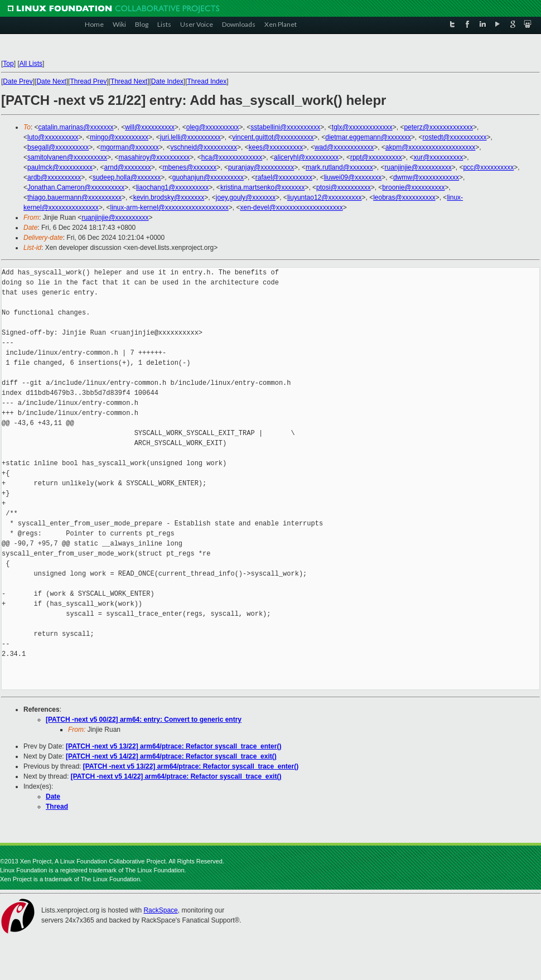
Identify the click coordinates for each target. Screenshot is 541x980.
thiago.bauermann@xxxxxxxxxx (74, 197)
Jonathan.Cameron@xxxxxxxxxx (76, 187)
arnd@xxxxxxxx (128, 167)
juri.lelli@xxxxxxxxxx (190, 137)
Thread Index (207, 81)
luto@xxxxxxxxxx (53, 137)
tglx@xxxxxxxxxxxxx (362, 127)
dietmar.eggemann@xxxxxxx (368, 137)
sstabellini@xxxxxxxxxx (285, 127)
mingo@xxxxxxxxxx (119, 137)
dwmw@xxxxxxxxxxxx (426, 177)
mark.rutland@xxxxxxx (339, 167)
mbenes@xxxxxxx (189, 167)
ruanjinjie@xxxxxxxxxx (418, 167)
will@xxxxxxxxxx (150, 127)
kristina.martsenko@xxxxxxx (263, 187)
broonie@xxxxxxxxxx (413, 187)
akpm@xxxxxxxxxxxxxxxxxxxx (431, 147)
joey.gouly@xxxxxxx (246, 197)
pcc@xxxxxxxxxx (488, 167)
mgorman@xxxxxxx (130, 147)
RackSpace (160, 910)
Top (8, 64)
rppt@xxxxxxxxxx (376, 157)
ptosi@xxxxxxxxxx (344, 187)
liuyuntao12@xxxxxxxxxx (325, 197)
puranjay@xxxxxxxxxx (261, 167)
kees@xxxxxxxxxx (276, 147)
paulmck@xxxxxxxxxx (60, 167)
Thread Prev (88, 81)
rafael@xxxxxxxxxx (284, 177)
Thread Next (129, 81)
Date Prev (18, 81)
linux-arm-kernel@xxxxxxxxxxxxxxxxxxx (170, 207)
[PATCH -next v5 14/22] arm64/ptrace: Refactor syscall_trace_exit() (171, 756)
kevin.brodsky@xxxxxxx (169, 197)
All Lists (31, 64)
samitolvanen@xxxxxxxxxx (67, 157)
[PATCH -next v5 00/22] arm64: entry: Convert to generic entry (144, 720)
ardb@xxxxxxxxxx (54, 177)
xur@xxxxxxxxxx (438, 157)
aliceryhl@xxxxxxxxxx (306, 157)
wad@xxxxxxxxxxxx (344, 147)
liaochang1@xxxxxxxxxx (172, 187)
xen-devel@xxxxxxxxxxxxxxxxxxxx (291, 207)
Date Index (167, 81)
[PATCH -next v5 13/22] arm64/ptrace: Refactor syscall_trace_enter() (173, 746)
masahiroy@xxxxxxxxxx (154, 157)
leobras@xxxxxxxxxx (404, 197)
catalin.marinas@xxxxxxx (76, 127)
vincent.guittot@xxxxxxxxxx (273, 137)
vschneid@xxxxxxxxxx (204, 147)
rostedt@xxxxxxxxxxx (455, 137)
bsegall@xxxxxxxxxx (58, 147)
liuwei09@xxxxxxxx (353, 177)
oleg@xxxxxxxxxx (213, 127)
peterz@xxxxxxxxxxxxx (438, 127)
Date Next (51, 81)
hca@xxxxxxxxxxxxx (232, 157)
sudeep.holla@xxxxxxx (127, 177)
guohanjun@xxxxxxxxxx (208, 177)
